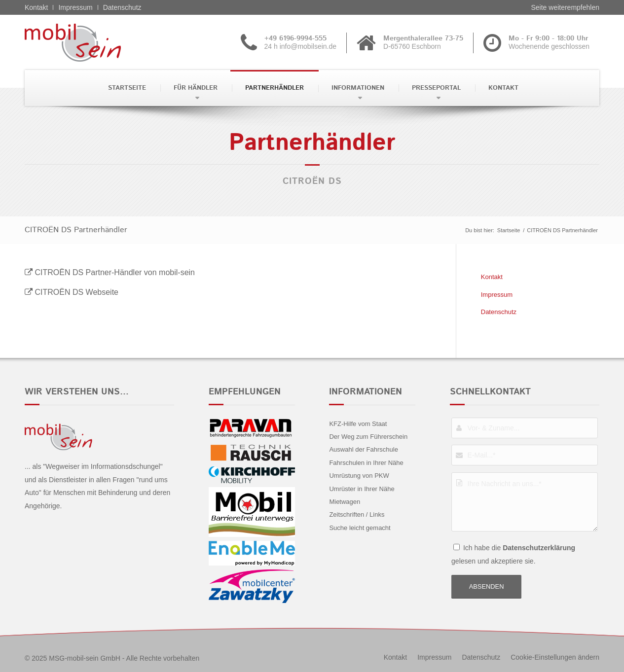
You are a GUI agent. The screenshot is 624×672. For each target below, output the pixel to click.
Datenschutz (122, 7)
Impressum (75, 7)
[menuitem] (126, 88)
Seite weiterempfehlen (565, 7)
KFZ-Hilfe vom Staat (358, 424)
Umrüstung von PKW (359, 476)
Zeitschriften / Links (357, 514)
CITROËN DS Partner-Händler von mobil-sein (115, 272)
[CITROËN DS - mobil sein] (88, 42)
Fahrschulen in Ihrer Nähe (366, 463)
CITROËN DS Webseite (76, 292)
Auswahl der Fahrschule (363, 449)
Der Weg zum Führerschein (368, 437)
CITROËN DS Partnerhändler (76, 230)
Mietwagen (345, 502)
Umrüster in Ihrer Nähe (362, 489)
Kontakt (36, 7)
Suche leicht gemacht (360, 528)
